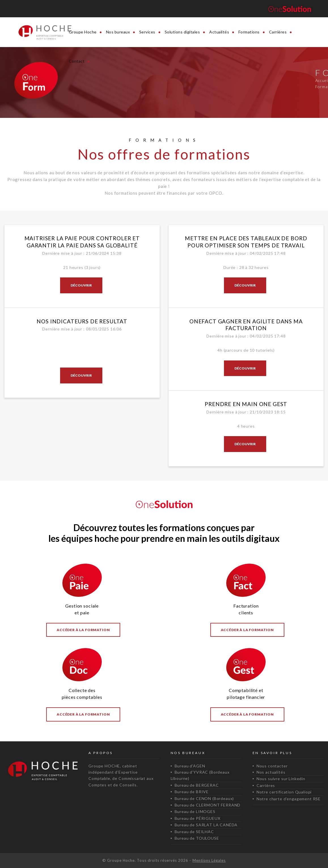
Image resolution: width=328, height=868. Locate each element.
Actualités (219, 32)
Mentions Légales (209, 860)
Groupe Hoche (83, 32)
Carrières (278, 32)
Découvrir (81, 285)
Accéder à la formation (83, 630)
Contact (77, 61)
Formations (249, 32)
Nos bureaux (118, 32)
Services (147, 32)
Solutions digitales (182, 32)
